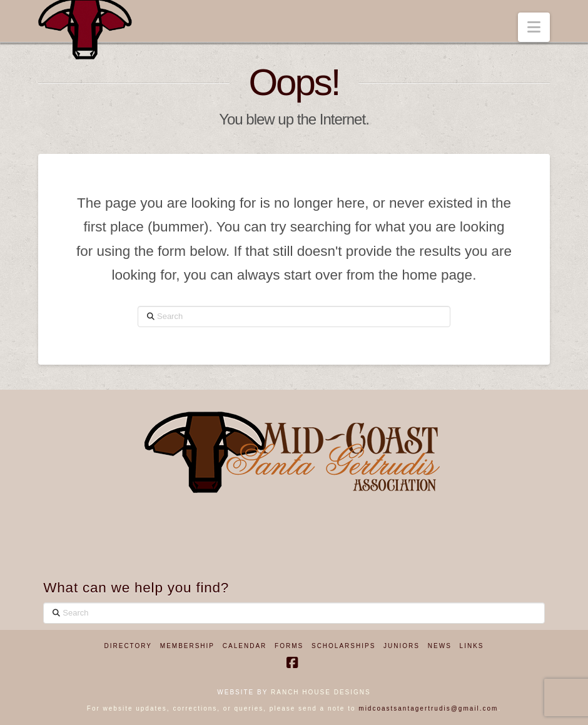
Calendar (245, 646)
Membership (187, 646)
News (440, 646)
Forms (289, 646)
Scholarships (343, 646)
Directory (129, 646)
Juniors (402, 646)
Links (472, 646)
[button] (534, 27)
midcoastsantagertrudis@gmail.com (428, 708)
